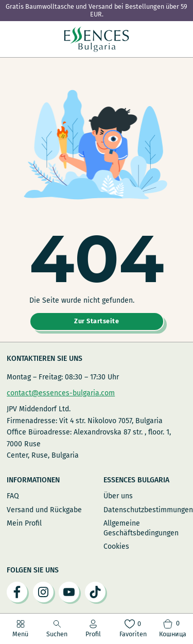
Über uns (118, 496)
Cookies (116, 546)
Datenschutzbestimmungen (145, 510)
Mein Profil (24, 523)
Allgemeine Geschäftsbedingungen (141, 528)
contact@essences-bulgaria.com (61, 393)
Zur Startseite (97, 321)
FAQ (13, 496)
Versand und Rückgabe (44, 510)
